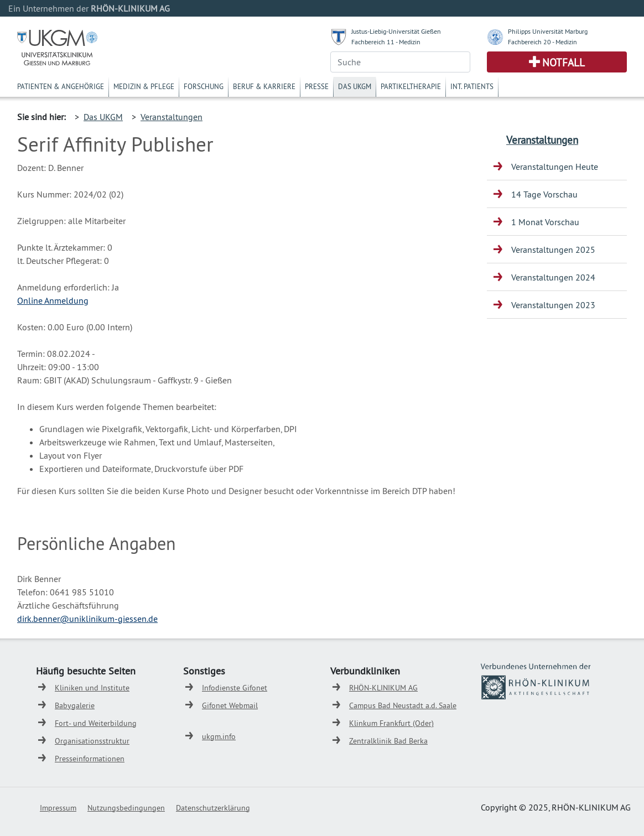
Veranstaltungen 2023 (553, 305)
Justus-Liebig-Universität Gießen (396, 31)
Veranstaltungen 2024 (553, 277)
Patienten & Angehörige (61, 86)
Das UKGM (355, 86)
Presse (317, 86)
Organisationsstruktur (92, 741)
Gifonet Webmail (230, 705)
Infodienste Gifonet (235, 688)
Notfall (563, 63)
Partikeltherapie (411, 86)
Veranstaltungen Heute (555, 167)
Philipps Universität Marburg (548, 31)
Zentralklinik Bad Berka (388, 741)
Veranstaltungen (172, 117)
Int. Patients (472, 86)
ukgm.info (219, 736)
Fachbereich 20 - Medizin (542, 42)
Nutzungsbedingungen (126, 808)
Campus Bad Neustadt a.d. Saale (403, 705)
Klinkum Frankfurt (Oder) (391, 723)
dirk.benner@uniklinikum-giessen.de (87, 619)
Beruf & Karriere (264, 86)
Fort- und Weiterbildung (96, 723)
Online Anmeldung (53, 300)
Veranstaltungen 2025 (553, 250)
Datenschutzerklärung (213, 808)
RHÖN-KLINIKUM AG (383, 688)
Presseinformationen (90, 759)
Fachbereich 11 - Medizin (386, 42)
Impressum (58, 808)
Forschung (204, 86)
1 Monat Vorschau (545, 222)
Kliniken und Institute (92, 688)
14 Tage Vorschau (544, 194)
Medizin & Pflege (144, 86)
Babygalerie (75, 705)
